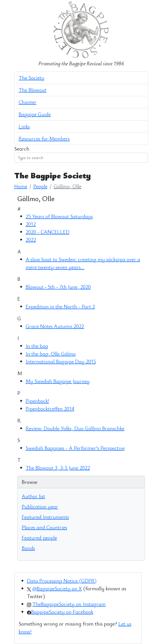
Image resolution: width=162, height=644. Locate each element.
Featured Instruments (45, 517)
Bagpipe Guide (35, 114)
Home (21, 186)
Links (24, 126)
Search (22, 149)
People (40, 186)
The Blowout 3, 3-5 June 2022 (58, 468)
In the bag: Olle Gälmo (51, 354)
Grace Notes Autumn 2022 (55, 326)
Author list (33, 496)
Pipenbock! (37, 401)
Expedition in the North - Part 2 (60, 306)
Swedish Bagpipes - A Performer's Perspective (75, 448)
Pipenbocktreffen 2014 (50, 409)
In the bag (37, 346)
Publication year (40, 507)
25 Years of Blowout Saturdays (59, 216)
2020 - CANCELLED (48, 232)
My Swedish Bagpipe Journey (58, 381)
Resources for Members (44, 139)
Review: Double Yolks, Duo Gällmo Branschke (75, 428)
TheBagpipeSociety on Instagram (69, 604)
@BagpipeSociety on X (57, 588)
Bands (28, 548)
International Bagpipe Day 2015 (61, 361)
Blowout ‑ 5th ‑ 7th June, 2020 (58, 287)
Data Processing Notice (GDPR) (62, 581)
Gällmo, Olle (68, 186)
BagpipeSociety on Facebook (62, 612)
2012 (31, 224)
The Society (31, 78)
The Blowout (33, 90)
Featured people (39, 538)
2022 (31, 240)
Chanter (28, 102)
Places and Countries (44, 527)
